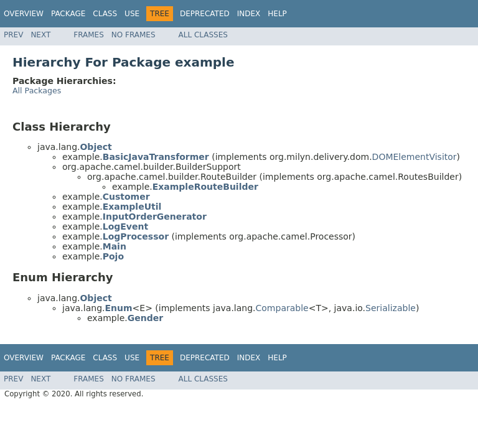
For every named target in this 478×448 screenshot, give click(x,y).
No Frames (134, 35)
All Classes (203, 35)
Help (277, 14)
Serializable (391, 308)
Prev (13, 35)
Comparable (282, 308)
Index (249, 14)
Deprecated (205, 14)
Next (40, 35)
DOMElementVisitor (415, 157)
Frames (89, 35)
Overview (24, 14)
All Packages (37, 91)
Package (68, 14)
